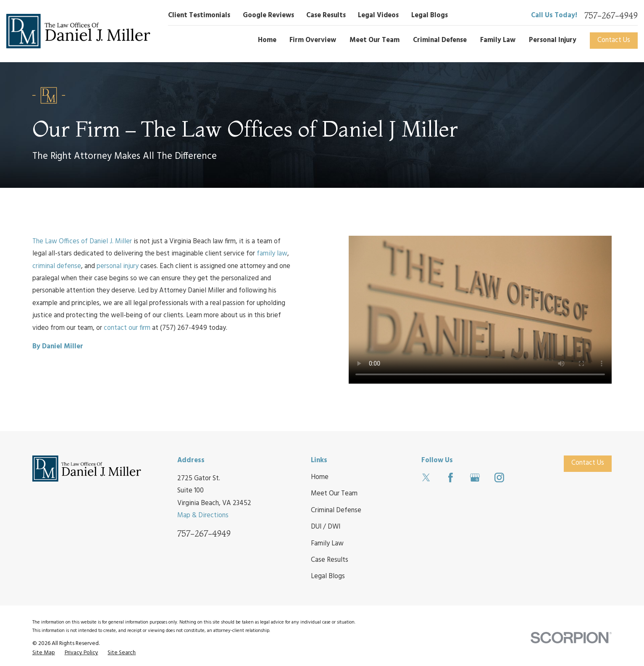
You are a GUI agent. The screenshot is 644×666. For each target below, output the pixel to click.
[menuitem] (44, 653)
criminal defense (57, 266)
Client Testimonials (199, 16)
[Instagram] (499, 478)
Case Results (326, 16)
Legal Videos (378, 16)
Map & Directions (203, 516)
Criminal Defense (336, 511)
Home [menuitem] (267, 40)
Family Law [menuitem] (498, 40)
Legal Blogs (430, 16)
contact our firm (127, 328)
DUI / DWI (326, 527)
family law (272, 254)
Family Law (327, 544)
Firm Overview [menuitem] (313, 40)
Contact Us (614, 40)
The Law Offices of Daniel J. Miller (82, 242)
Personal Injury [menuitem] (553, 40)
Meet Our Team (334, 494)
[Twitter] (426, 478)
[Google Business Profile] (475, 478)
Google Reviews (268, 16)
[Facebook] (451, 478)
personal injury (118, 266)
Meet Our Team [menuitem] (375, 40)
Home (320, 477)
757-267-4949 (611, 16)
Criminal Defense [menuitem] (440, 40)
